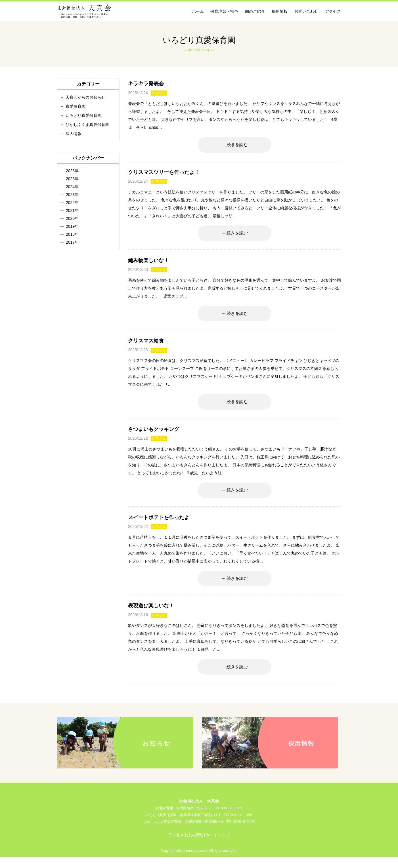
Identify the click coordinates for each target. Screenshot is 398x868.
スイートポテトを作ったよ (159, 525)
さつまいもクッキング (154, 435)
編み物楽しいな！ (148, 264)
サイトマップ (218, 846)
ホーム (198, 11)
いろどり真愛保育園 (83, 115)
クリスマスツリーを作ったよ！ (164, 174)
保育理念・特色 (224, 11)
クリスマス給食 (146, 345)
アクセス (333, 11)
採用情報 (280, 11)
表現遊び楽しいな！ (151, 615)
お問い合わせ (306, 11)
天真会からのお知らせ (85, 97)
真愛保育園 (76, 106)
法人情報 (74, 134)
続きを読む (237, 145)
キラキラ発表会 (146, 84)
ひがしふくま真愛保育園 (87, 125)
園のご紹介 (255, 11)
